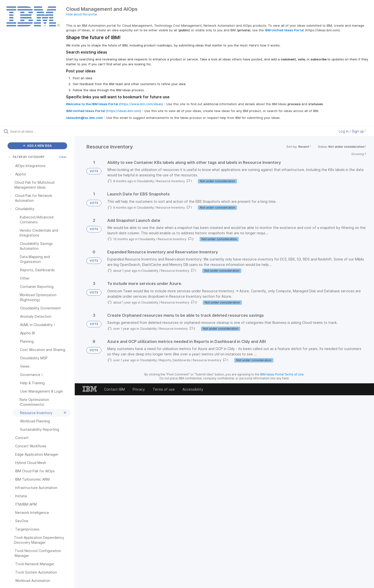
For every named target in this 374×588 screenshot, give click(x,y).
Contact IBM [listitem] (114, 389)
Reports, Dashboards (175, 360)
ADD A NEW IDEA (37, 146)
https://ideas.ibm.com (124, 111)
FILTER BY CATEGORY (26, 157)
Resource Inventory (171, 181)
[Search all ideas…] (43, 131)
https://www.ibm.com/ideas (141, 104)
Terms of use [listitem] (164, 389)
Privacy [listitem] (139, 389)
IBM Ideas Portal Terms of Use (282, 374)
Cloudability (145, 181)
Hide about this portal (81, 14)
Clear (63, 157)
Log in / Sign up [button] (353, 131)
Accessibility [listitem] (193, 389)
